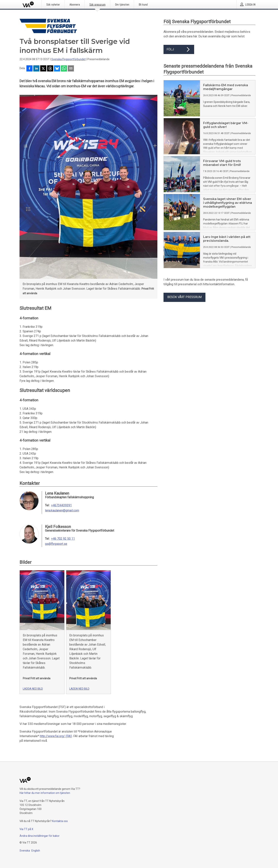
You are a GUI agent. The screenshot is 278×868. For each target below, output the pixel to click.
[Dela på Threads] (50, 69)
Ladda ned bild (33, 689)
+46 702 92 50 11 (63, 539)
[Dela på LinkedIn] (36, 69)
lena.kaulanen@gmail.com (62, 511)
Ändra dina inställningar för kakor (40, 836)
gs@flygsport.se (56, 544)
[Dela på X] (43, 69)
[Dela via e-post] (71, 69)
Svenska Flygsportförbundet (68, 59)
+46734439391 (61, 505)
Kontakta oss (60, 821)
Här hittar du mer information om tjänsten (45, 793)
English (36, 851)
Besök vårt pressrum (184, 297)
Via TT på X (26, 829)
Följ (179, 49)
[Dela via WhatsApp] (64, 69)
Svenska (25, 851)
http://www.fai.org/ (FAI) (56, 736)
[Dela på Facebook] (29, 69)
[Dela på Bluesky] (57, 69)
